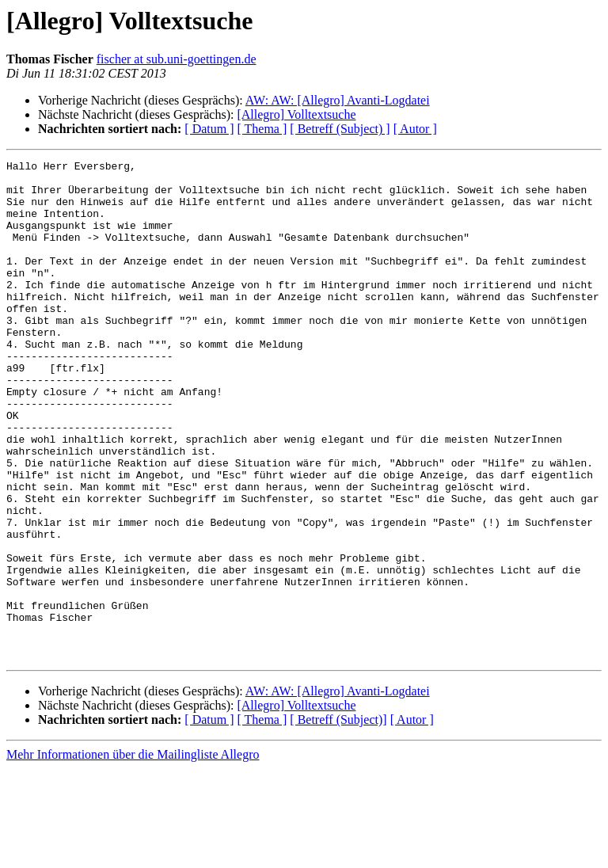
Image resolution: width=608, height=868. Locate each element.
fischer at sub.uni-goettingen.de (177, 59)
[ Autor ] (415, 129)
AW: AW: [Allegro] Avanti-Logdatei (338, 100)
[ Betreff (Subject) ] (340, 129)
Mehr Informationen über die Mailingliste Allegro (133, 854)
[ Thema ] (262, 129)
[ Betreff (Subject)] (338, 819)
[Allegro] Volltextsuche (296, 114)
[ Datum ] (209, 129)
